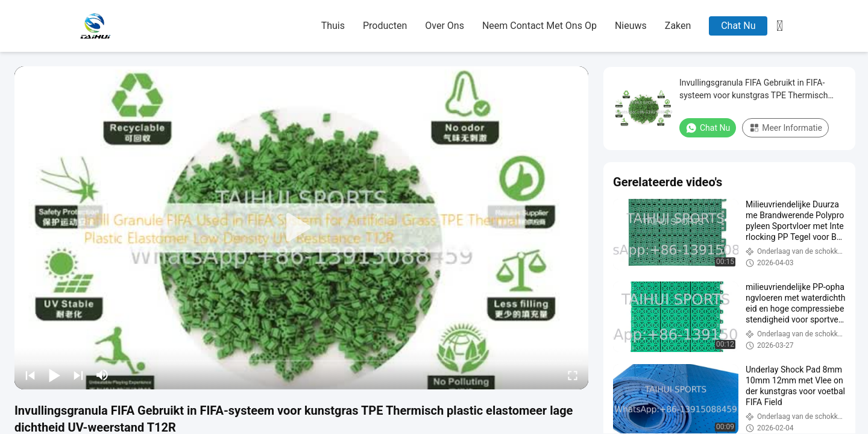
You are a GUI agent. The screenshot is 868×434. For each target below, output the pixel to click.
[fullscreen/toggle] (573, 375)
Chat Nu (738, 26)
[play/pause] (54, 375)
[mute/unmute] (102, 375)
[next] (78, 375)
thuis (333, 26)
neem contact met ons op (539, 26)
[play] (301, 228)
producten (385, 26)
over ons (445, 26)
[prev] (30, 375)
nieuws (631, 26)
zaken (678, 26)
